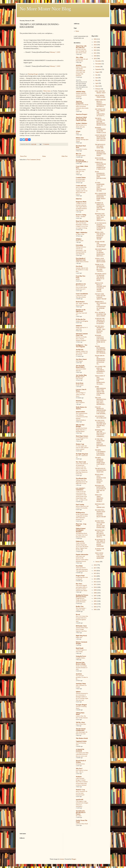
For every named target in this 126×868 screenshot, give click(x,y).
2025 (95, 42)
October (98, 67)
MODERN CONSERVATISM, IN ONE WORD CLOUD (100, 130)
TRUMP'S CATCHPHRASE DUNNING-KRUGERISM (100, 453)
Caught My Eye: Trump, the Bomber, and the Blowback (81, 600)
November (98, 64)
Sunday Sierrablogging (82, 321)
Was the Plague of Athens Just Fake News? (81, 394)
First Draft (79, 266)
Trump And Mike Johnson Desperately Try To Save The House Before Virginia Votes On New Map (82, 546)
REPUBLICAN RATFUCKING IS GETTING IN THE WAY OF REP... (100, 489)
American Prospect (82, 114)
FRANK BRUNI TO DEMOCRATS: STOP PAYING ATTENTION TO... (100, 360)
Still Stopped (79, 361)
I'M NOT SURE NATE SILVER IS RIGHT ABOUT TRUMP (101, 296)
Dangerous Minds (81, 202)
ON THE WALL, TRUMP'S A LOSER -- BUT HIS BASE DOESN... (100, 330)
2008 (95, 593)
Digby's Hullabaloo (82, 233)
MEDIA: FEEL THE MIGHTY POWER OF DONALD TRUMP (100, 236)
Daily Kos (79, 199)
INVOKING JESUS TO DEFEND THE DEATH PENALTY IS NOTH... (101, 277)
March (97, 86)
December (98, 61)
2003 (95, 607)
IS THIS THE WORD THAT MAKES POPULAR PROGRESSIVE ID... (100, 443)
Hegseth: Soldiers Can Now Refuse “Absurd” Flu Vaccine (82, 353)
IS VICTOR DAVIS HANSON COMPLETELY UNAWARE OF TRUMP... (101, 226)
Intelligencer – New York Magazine (82, 346)
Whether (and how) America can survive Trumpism (81, 95)
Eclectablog (79, 245)
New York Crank (81, 462)
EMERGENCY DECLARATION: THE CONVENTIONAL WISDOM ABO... (101, 306)
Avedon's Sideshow (82, 123)
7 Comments (46, 144)
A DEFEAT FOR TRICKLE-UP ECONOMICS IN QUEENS (100, 321)
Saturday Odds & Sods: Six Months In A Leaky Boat (82, 270)
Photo (77, 133)
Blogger (74, 859)
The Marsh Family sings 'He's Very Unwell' (81, 171)
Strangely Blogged (81, 705)
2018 (95, 565)
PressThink (79, 566)
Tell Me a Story (80, 722)
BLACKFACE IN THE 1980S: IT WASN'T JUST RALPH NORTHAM (100, 543)
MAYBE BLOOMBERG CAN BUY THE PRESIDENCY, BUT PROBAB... (101, 350)
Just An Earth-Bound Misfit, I (80, 366)
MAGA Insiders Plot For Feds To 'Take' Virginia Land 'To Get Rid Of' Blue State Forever (82, 191)
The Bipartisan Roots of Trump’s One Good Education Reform (82, 535)
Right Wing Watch (81, 636)
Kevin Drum (80, 383)
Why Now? (79, 769)
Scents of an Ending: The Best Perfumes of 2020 (82, 667)
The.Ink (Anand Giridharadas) (81, 730)
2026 (95, 39)
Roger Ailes (79, 637)
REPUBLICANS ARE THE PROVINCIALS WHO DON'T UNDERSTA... (100, 433)
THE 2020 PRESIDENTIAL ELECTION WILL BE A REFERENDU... (101, 401)
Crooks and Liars (81, 186)
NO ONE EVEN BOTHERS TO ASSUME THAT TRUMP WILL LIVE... (100, 424)
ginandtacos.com (81, 284)
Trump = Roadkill (81, 216)
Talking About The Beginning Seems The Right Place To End (82, 482)
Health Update (80, 385)
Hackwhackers (80, 302)
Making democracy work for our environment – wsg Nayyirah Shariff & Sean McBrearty (81, 250)
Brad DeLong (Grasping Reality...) (82, 161)
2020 (95, 56)
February (98, 89)
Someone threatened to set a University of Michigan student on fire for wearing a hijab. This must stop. (82, 697)
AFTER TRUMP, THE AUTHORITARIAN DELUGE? (100, 244)
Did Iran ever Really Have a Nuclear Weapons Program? (81, 339)
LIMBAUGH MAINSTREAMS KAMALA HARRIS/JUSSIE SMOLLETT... (100, 166)
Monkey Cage (80, 444)
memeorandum (80, 412)
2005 (95, 601)
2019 (95, 59)
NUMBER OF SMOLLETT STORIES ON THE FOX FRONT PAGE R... (100, 207)
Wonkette (79, 777)
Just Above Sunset (81, 359)
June (97, 78)
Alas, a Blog (79, 57)
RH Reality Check (81, 626)
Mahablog (79, 401)
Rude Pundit (80, 648)
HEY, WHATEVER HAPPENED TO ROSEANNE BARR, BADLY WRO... (100, 197)
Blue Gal (79, 154)
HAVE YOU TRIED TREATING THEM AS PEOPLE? (99, 498)
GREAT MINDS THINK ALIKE (100, 96)
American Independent (80, 102)
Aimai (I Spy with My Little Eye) (81, 47)
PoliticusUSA (80, 541)
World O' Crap (80, 790)
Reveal (78, 615)
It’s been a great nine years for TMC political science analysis (82, 448)
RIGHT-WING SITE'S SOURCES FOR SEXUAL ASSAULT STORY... (100, 479)
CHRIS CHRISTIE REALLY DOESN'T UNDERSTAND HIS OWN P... (100, 103)
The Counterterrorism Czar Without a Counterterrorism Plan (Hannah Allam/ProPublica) (82, 417)
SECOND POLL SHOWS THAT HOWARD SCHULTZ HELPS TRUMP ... (100, 514)
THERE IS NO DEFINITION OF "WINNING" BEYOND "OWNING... (100, 268)
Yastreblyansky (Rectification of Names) (81, 812)
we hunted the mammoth (80, 750)
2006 (95, 598)
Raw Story (79, 584)
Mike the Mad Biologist (80, 426)
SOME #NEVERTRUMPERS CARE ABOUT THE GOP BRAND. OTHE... (100, 391)
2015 (95, 573)
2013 (95, 579)
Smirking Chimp (81, 684)
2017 (95, 568)
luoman (62, 859)
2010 (95, 587)
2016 (95, 571)
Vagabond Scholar (81, 741)
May (97, 80)
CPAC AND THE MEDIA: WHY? (100, 92)
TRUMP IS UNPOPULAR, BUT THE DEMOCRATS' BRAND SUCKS (101, 122)
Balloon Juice (80, 138)
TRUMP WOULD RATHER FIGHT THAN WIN (101, 470)
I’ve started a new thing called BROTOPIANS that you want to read (82, 754)
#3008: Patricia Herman (82, 262)
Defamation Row (80, 764)
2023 (95, 47)
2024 (95, 45)
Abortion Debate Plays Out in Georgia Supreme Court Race (82, 629)
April (97, 83)
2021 (95, 53)
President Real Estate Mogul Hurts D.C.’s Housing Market (81, 430)
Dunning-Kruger (33, 74)
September (98, 69)
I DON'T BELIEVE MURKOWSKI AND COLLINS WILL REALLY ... (100, 139)
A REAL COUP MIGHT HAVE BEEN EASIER (100, 260)
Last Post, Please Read (82, 824)
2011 (95, 584)
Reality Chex (80, 606)
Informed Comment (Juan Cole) (82, 334)
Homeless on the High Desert (81, 311)
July (97, 75)
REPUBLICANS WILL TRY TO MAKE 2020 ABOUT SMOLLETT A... (100, 217)
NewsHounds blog (81, 478)
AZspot (78, 131)
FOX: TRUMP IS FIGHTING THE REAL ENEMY (101, 314)
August (98, 72)
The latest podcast (81, 155)
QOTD (78, 279)
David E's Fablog (81, 215)
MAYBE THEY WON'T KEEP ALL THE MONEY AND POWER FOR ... (100, 524)
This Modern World (82, 738)
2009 (95, 590)
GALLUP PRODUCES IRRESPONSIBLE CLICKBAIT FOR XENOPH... (101, 410)
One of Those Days (81, 724)
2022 (95, 50)
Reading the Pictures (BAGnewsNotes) (82, 596)
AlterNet (78, 80)
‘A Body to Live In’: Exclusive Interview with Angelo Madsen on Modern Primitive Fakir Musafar (81, 207)
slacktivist (79, 674)
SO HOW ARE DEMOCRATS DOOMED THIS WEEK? (100, 153)
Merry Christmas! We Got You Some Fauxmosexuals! (82, 793)
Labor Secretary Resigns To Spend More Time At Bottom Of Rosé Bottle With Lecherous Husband (82, 782)
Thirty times (47, 91)
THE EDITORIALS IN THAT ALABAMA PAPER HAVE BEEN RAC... (101, 253)
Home (44, 156)
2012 (95, 582)
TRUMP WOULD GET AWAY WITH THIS (100, 146)
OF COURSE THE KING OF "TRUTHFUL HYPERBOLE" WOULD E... (100, 370)
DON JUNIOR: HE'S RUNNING (101, 159)
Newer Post (23, 156)
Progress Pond (80, 576)
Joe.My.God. (80, 350)
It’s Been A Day (80, 234)
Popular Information (82, 555)
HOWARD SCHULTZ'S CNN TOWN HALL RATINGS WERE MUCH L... (101, 340)
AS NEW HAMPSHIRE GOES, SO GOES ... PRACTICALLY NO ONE (100, 187)
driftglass (79, 239)
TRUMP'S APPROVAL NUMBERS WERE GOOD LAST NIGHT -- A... (100, 462)
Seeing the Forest (81, 656)
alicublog (79, 65)
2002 (95, 610)
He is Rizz (79, 816)
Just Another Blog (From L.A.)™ (81, 376)
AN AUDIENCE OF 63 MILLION (101, 417)
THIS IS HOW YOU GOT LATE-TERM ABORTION (100, 556)
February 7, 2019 (55, 52)
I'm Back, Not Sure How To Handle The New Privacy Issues (81, 51)
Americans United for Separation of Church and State (81, 119)
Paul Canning (80, 505)
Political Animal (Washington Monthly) (81, 530)
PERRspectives (80, 513)
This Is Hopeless (80, 402)
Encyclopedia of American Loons (81, 259)
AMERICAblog (81, 92)
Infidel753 (79, 326)
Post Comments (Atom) (34, 160)
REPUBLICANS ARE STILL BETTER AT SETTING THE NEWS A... (100, 534)
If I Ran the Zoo (81, 319)
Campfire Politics (80, 658)
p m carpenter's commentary (81, 489)
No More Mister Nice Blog (45, 9)
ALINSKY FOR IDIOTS (100, 550)
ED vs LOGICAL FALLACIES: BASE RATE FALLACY (81, 287)
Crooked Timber (81, 178)
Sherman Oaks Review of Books (81, 663)
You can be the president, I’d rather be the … (82, 677)
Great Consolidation (82, 294)
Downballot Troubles (81, 149)
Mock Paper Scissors (82, 436)
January (98, 562)
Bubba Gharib (80, 241)
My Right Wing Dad (82, 454)
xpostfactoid (79, 800)
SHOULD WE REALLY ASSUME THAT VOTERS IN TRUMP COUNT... (100, 287)
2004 (95, 604)
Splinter (78, 692)
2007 (95, 596)
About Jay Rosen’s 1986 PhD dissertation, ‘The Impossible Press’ (82, 569)
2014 (95, 576)
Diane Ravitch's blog (82, 221)
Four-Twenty (79, 378)
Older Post (65, 156)
